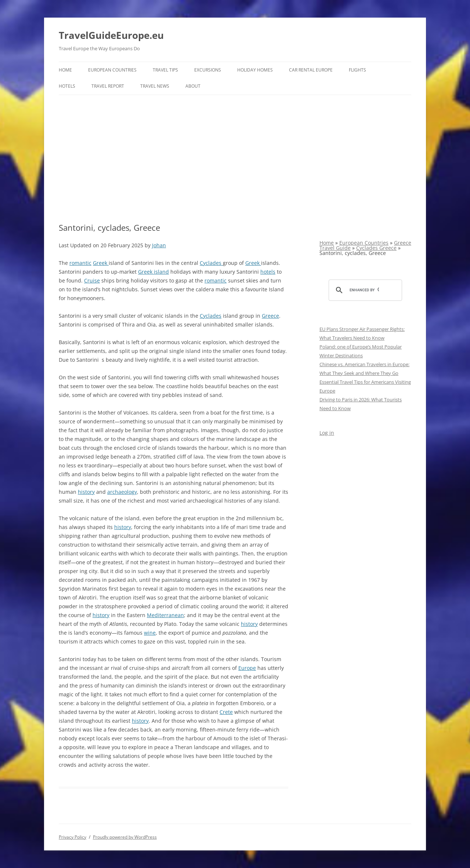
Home (65, 70)
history (86, 492)
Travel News (155, 86)
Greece (270, 316)
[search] (364, 290)
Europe (247, 668)
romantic (80, 263)
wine (150, 633)
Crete (226, 712)
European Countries (112, 70)
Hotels (67, 86)
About (193, 86)
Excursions (208, 70)
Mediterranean (165, 615)
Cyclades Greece (376, 248)
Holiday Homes (255, 70)
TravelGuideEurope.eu (111, 35)
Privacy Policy (73, 837)
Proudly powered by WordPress (125, 837)
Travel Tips (165, 70)
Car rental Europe (311, 70)
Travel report (108, 86)
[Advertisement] (235, 150)
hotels (268, 272)
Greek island (153, 272)
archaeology (122, 492)
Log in (327, 433)
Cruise (92, 280)
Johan (159, 245)
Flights (357, 70)
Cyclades (211, 263)
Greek (101, 263)
